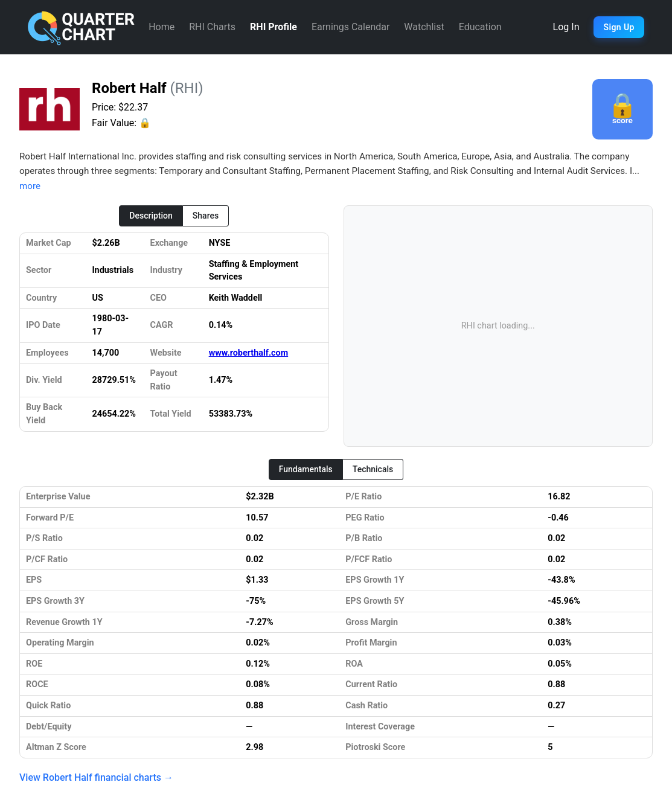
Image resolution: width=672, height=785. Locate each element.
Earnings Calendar (350, 27)
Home (162, 27)
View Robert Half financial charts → (96, 777)
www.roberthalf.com (249, 353)
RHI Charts (212, 27)
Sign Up (619, 27)
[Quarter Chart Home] (82, 27)
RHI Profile (274, 27)
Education (480, 27)
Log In (566, 27)
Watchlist (424, 27)
